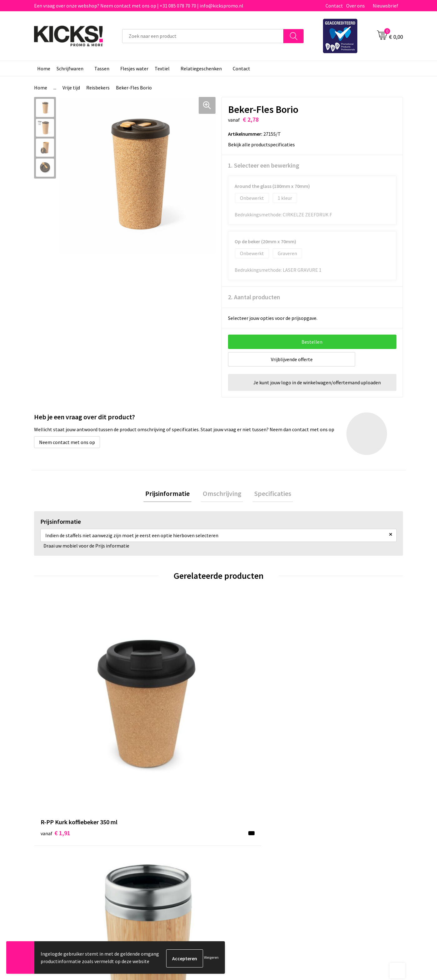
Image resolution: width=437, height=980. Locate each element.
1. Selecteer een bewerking (264, 165)
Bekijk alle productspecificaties (263, 144)
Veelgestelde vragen (157, 827)
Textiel (162, 68)
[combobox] (203, 36)
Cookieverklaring (336, 827)
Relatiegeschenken (201, 68)
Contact (334, 6)
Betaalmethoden (245, 827)
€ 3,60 (240, 699)
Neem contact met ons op (67, 442)
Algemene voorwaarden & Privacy (353, 818)
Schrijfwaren (70, 68)
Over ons (355, 6)
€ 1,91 (55, 699)
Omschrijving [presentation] (222, 494)
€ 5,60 (148, 718)
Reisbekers (98, 88)
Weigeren (211, 958)
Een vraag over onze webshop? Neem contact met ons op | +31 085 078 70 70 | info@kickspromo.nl (139, 6)
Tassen (102, 68)
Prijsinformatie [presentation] (171, 494)
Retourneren (240, 837)
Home (44, 68)
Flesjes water (134, 68)
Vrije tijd (71, 88)
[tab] (171, 495)
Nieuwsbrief (385, 6)
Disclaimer (329, 837)
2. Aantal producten (254, 297)
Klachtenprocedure (156, 846)
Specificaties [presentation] (269, 494)
